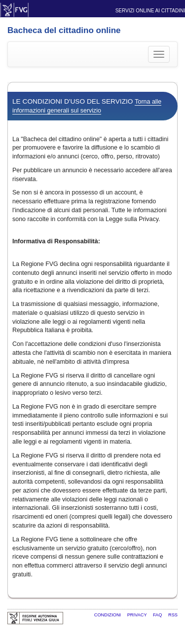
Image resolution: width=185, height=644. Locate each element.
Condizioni (108, 615)
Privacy (138, 615)
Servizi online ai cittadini (150, 11)
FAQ (158, 615)
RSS (173, 615)
